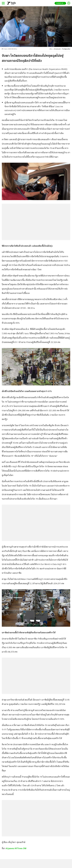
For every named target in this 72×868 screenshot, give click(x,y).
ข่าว (51, 49)
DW (25, 848)
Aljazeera (10, 848)
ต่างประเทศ (57, 49)
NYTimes (19, 848)
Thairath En (60, 3)
